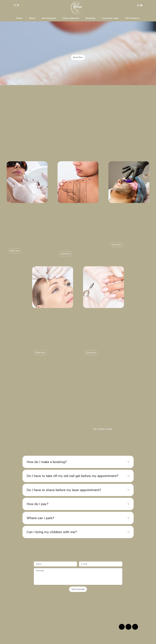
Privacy (52, 616)
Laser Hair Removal (23, 214)
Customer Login (110, 18)
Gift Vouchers (132, 18)
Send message (78, 589)
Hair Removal (49, 18)
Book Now (78, 57)
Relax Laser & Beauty (77, 641)
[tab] (78, 462)
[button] (78, 462)
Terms (52, 613)
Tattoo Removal (71, 18)
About (32, 18)
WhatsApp (115, 613)
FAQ (82, 616)
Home (19, 18)
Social (20, 616)
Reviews (21, 613)
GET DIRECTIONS (103, 429)
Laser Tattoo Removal (75, 214)
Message (115, 616)
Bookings (91, 18)
